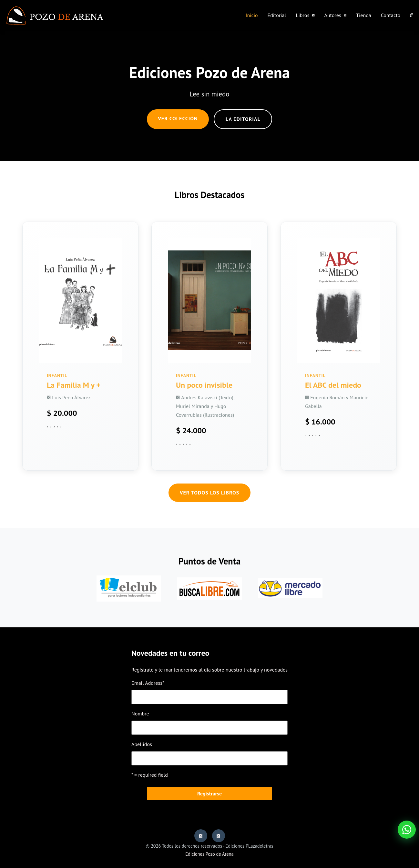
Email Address (148, 683)
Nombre (140, 713)
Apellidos (142, 744)
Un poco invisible (204, 385)
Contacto (391, 15)
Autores (336, 15)
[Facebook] (201, 836)
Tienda (364, 15)
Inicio (252, 15)
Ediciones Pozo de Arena (209, 854)
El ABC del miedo (333, 385)
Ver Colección (178, 118)
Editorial (277, 15)
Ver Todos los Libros (209, 493)
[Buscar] (411, 15)
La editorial (243, 119)
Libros (305, 15)
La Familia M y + (74, 385)
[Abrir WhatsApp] (407, 830)
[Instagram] (219, 836)
